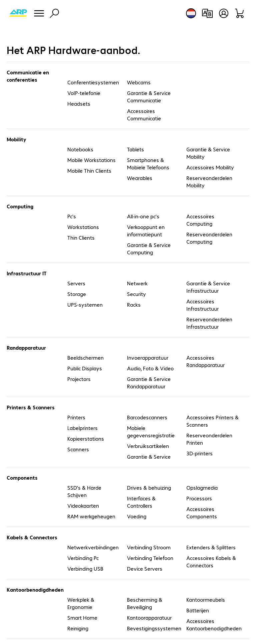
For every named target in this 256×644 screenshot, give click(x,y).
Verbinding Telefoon (150, 558)
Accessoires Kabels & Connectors (211, 561)
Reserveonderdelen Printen (209, 439)
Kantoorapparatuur (149, 617)
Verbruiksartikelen (148, 446)
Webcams (139, 82)
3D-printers (199, 453)
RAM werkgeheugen (91, 516)
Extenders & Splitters (211, 547)
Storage (77, 294)
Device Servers (145, 568)
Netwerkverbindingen (93, 547)
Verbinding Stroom (149, 547)
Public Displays (85, 368)
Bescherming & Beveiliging (145, 603)
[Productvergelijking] (207, 13)
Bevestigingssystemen (153, 628)
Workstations (83, 227)
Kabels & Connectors (32, 537)
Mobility (16, 139)
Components (22, 477)
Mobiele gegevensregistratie (151, 431)
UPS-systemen (85, 304)
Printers (76, 417)
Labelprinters (82, 428)
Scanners (78, 449)
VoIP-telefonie (84, 93)
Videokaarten (83, 505)
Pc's (72, 216)
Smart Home (82, 617)
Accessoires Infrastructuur (202, 305)
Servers (76, 283)
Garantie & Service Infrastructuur (208, 287)
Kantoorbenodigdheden (34, 589)
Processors (199, 498)
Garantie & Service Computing (149, 248)
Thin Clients (81, 237)
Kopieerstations (86, 438)
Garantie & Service (149, 456)
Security (136, 294)
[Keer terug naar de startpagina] (18, 13)
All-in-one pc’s (143, 216)
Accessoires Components (202, 512)
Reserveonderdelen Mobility (209, 181)
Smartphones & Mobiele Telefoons (148, 163)
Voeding (137, 516)
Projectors (79, 379)
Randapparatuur (26, 347)
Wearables (140, 178)
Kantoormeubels (206, 599)
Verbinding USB (85, 568)
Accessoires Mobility (210, 167)
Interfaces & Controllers (141, 502)
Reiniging (78, 628)
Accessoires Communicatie (144, 114)
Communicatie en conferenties (28, 76)
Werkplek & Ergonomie (81, 603)
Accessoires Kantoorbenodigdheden (212, 624)
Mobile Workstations (91, 160)
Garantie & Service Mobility (208, 153)
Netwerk (137, 283)
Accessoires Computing (200, 220)
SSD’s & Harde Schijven (84, 491)
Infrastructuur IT (27, 273)
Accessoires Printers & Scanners (212, 421)
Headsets (79, 103)
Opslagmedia (202, 487)
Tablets (135, 149)
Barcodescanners (147, 417)
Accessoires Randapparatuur (205, 361)
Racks (134, 304)
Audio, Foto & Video (150, 368)
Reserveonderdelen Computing (209, 238)
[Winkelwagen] (240, 13)
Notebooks (80, 149)
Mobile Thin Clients (89, 170)
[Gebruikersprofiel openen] (224, 13)
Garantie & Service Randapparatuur (149, 382)
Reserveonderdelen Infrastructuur (209, 323)
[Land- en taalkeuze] (191, 13)
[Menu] (39, 13)
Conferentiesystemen (93, 82)
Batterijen (198, 610)
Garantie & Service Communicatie (149, 96)
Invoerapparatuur (148, 357)
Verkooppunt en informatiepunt (146, 230)
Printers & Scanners (31, 407)
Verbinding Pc (83, 558)
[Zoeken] (54, 13)
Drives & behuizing (149, 487)
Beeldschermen (85, 357)
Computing (20, 206)
